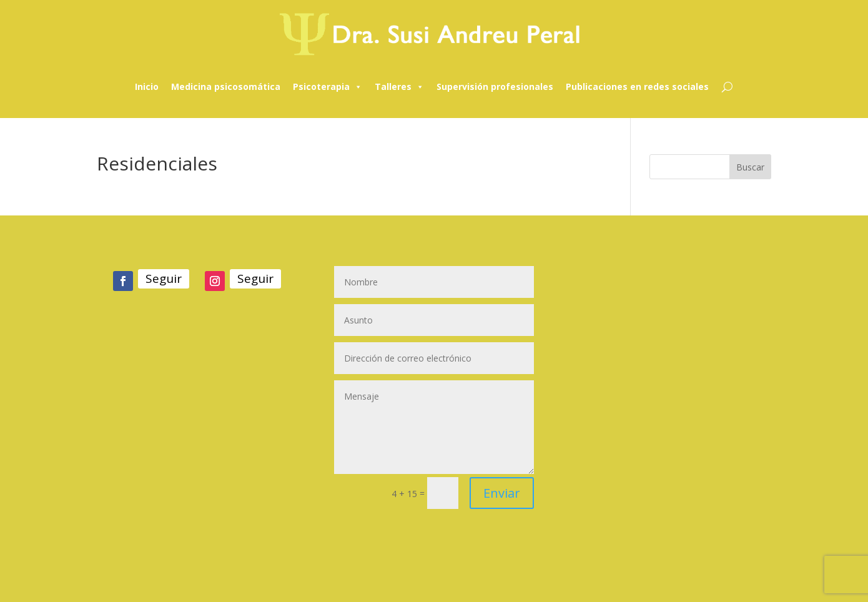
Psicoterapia (328, 87)
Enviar (502, 493)
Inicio (147, 86)
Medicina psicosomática (226, 86)
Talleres (399, 87)
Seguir (164, 279)
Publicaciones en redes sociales (637, 86)
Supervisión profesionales (495, 86)
